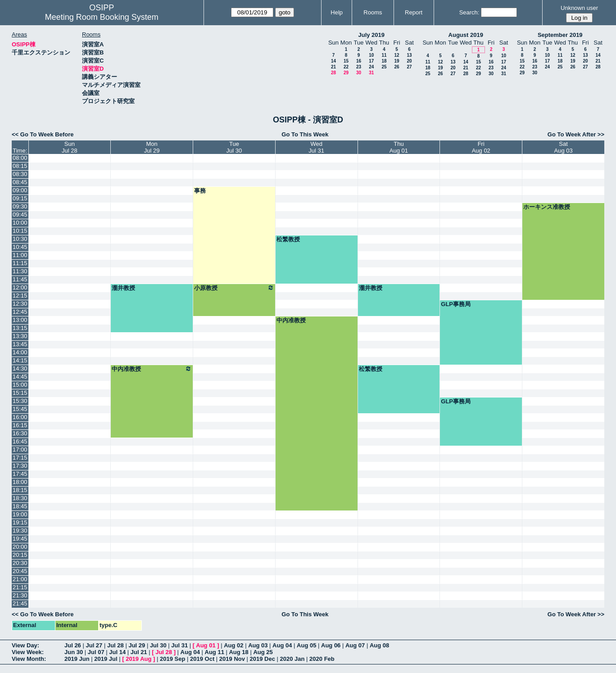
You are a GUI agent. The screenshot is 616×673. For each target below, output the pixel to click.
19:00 (20, 514)
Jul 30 (158, 645)
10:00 (20, 223)
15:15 (20, 393)
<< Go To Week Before (43, 134)
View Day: (25, 645)
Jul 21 (139, 652)
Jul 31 (179, 645)
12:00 (20, 287)
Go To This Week (305, 134)
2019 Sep (172, 659)
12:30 (20, 304)
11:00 (20, 255)
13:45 (20, 344)
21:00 (20, 579)
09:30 (20, 206)
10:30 (20, 239)
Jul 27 (94, 645)
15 (346, 61)
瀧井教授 (123, 288)
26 (396, 67)
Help (337, 12)
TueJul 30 (234, 147)
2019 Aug (138, 659)
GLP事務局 (456, 304)
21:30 (20, 595)
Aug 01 (206, 645)
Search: (469, 12)
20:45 (20, 571)
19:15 (20, 522)
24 (371, 67)
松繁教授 (288, 239)
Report (414, 12)
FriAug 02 (481, 147)
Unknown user (579, 8)
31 (371, 73)
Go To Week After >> (576, 134)
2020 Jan (292, 659)
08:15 (20, 166)
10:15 (20, 231)
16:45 (20, 441)
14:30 (20, 368)
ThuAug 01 (399, 147)
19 (396, 61)
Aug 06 (331, 645)
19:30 (20, 531)
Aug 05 (306, 645)
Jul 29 (137, 645)
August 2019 (466, 35)
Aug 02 (233, 645)
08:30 (20, 174)
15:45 (20, 409)
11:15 (20, 263)
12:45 (20, 312)
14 (333, 61)
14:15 (20, 360)
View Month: (29, 659)
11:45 (20, 279)
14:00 (20, 352)
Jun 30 (74, 652)
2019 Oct (202, 659)
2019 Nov (232, 659)
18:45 (20, 506)
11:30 (20, 271)
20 (409, 61)
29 (346, 73)
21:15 (20, 587)
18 (384, 61)
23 (359, 67)
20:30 (20, 563)
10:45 (20, 247)
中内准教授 (291, 320)
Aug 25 (263, 652)
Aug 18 (238, 652)
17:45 (20, 474)
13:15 (20, 328)
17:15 (20, 458)
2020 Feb (322, 659)
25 (384, 67)
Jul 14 (117, 652)
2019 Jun (77, 659)
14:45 (20, 377)
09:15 (20, 198)
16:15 (20, 425)
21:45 (20, 603)
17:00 (20, 449)
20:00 (20, 547)
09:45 (20, 215)
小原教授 (234, 288)
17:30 (20, 466)
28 (333, 73)
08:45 (20, 182)
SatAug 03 (563, 147)
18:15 (20, 490)
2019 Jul (106, 659)
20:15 (20, 555)
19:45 (20, 539)
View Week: (28, 652)
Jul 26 (73, 645)
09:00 (20, 190)
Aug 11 (215, 652)
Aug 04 (282, 645)
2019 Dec (263, 659)
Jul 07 (96, 652)
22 (346, 67)
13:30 (20, 336)
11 (384, 55)
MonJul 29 (152, 147)
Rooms (373, 12)
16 (359, 61)
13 (409, 55)
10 (371, 55)
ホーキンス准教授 (547, 207)
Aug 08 (379, 645)
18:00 (20, 482)
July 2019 (371, 35)
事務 (200, 191)
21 (333, 67)
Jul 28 (115, 645)
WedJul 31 (316, 147)
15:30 (20, 401)
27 (409, 67)
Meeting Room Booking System (102, 17)
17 (371, 61)
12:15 (20, 296)
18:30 (20, 498)
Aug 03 (258, 645)
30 (359, 73)
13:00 (20, 320)
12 (396, 55)
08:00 (20, 158)
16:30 (20, 433)
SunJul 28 (70, 147)
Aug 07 (355, 645)
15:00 (20, 385)
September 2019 (560, 35)
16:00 (20, 417)
